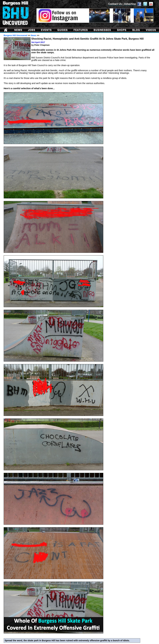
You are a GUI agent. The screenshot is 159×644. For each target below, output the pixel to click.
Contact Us (115, 4)
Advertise (130, 4)
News (34, 35)
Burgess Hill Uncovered (15, 35)
